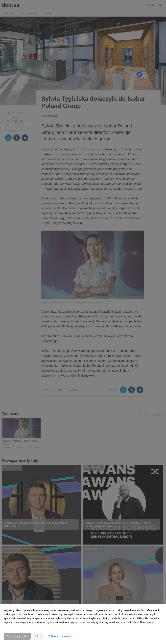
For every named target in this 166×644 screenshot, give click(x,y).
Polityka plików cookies (60, 636)
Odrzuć (38, 636)
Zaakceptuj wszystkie (17, 636)
